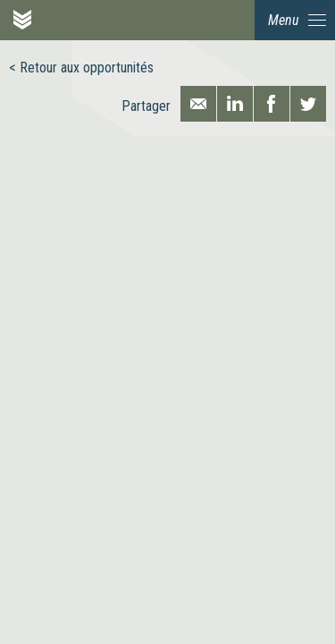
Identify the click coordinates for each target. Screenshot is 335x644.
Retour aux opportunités (87, 68)
